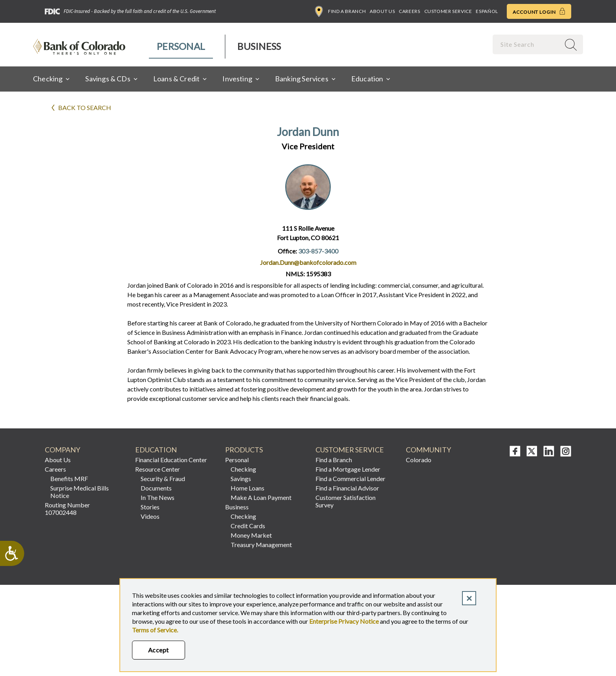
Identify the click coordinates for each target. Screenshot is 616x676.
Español (487, 11)
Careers (409, 11)
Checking (243, 469)
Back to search (85, 107)
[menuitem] (181, 47)
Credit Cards (248, 526)
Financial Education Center (171, 460)
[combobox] (527, 44)
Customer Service (448, 11)
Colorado (419, 460)
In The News (158, 497)
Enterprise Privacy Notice (344, 621)
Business (259, 46)
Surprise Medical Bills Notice (80, 492)
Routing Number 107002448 (67, 509)
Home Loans (247, 488)
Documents (156, 488)
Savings (241, 479)
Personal (181, 46)
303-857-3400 (318, 251)
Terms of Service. (155, 630)
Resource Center (158, 469)
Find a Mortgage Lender (348, 469)
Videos (150, 516)
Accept (159, 650)
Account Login (539, 11)
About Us (382, 11)
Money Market (251, 535)
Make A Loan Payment (261, 497)
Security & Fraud (163, 479)
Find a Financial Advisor (347, 488)
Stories (150, 507)
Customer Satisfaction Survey (346, 501)
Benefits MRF (69, 479)
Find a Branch (340, 11)
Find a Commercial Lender (350, 479)
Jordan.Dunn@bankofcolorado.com (308, 262)
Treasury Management (261, 545)
